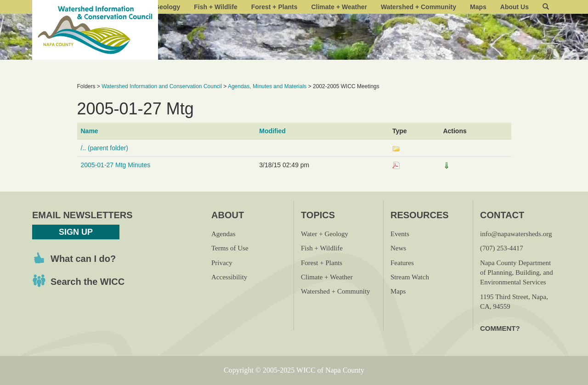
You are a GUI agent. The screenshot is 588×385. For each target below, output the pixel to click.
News (398, 248)
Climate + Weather (339, 7)
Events (400, 234)
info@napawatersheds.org (516, 234)
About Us (514, 7)
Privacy (222, 263)
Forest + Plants (274, 7)
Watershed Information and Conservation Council (162, 86)
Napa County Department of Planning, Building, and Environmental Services (517, 273)
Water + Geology (325, 234)
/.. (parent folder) (105, 148)
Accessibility (229, 277)
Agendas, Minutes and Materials (267, 86)
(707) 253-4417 (502, 248)
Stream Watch (410, 277)
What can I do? (83, 259)
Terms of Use (230, 248)
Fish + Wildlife (215, 7)
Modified (272, 131)
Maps (478, 7)
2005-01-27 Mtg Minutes (116, 165)
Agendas (223, 234)
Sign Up (76, 232)
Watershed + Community (418, 7)
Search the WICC (88, 282)
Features (402, 263)
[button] (546, 7)
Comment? (500, 328)
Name (90, 131)
